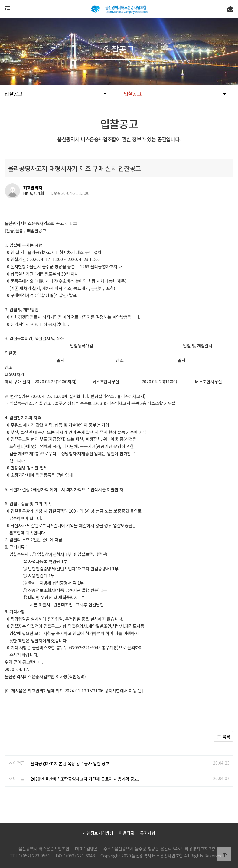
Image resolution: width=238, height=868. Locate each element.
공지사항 (148, 833)
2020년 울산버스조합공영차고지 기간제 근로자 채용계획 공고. (85, 779)
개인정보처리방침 (98, 833)
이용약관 (127, 833)
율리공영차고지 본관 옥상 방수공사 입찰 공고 (70, 763)
